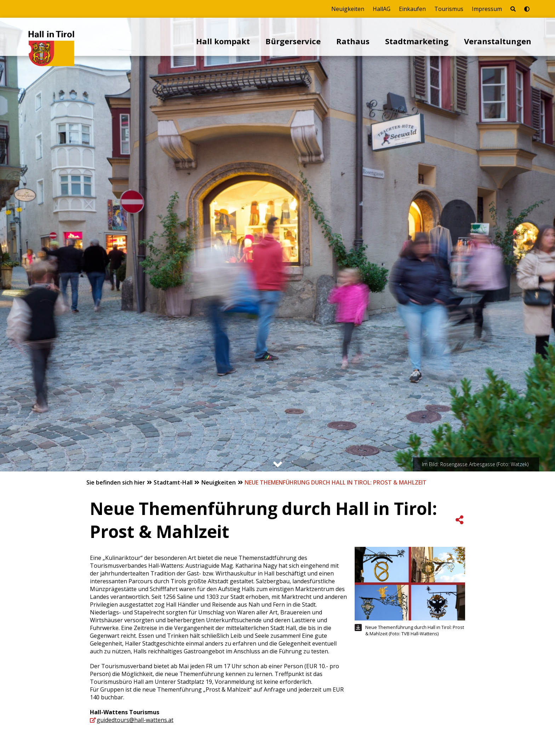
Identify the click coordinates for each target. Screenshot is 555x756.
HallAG (382, 9)
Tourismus (449, 9)
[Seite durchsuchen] (513, 9)
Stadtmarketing (417, 41)
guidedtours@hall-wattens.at (135, 720)
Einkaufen (412, 9)
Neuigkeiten (348, 9)
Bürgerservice (293, 41)
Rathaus (353, 41)
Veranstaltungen (498, 41)
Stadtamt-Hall (174, 482)
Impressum (487, 9)
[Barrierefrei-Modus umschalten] (527, 9)
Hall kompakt (223, 41)
